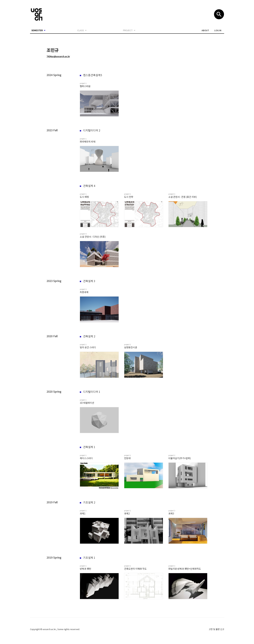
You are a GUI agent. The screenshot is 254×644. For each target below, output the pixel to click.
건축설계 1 (88, 447)
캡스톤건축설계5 (91, 75)
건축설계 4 (88, 186)
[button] (205, 30)
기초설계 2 (88, 502)
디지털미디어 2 (90, 130)
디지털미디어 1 (90, 392)
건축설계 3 (88, 281)
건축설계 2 (88, 336)
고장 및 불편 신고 (216, 629)
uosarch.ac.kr (49, 629)
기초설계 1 (88, 558)
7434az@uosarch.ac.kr (58, 56)
